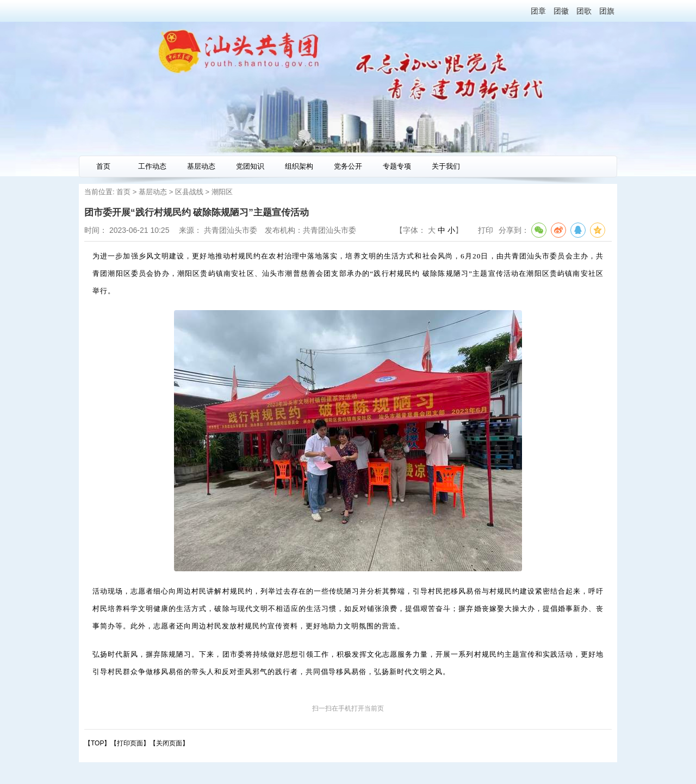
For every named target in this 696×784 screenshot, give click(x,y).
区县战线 (189, 192)
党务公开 (348, 166)
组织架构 (299, 166)
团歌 (584, 11)
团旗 (607, 11)
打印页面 (130, 743)
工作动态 (152, 166)
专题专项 (397, 166)
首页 (103, 166)
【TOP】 (97, 743)
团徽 (561, 11)
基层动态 (201, 166)
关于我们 (446, 166)
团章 (538, 11)
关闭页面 (169, 743)
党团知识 (250, 166)
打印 (486, 230)
